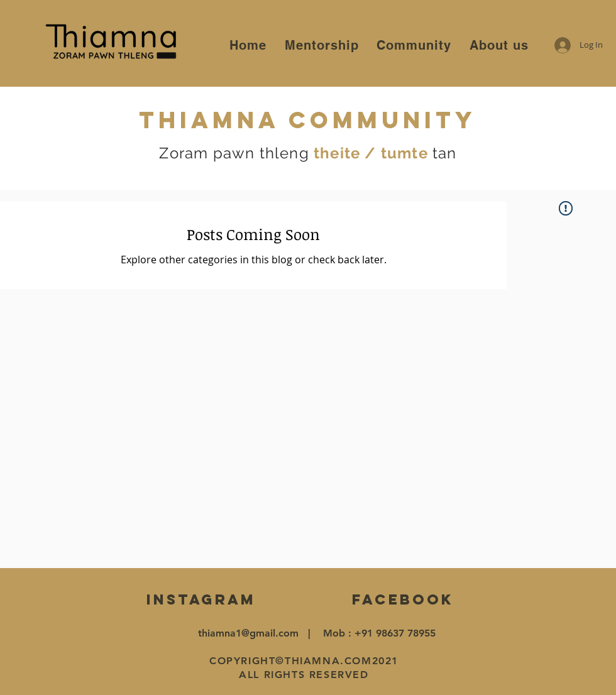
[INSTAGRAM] (201, 600)
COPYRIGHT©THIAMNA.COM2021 (304, 661)
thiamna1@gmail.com (248, 633)
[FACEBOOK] (403, 600)
